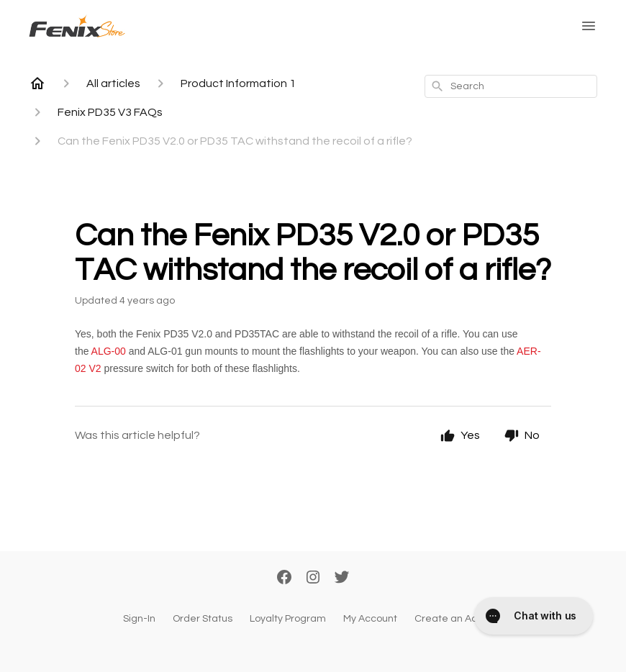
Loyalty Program (288, 619)
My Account (370, 619)
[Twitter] (342, 578)
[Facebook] (284, 578)
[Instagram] (313, 578)
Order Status (203, 619)
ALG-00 (109, 351)
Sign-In (139, 619)
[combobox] (511, 86)
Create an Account (459, 619)
